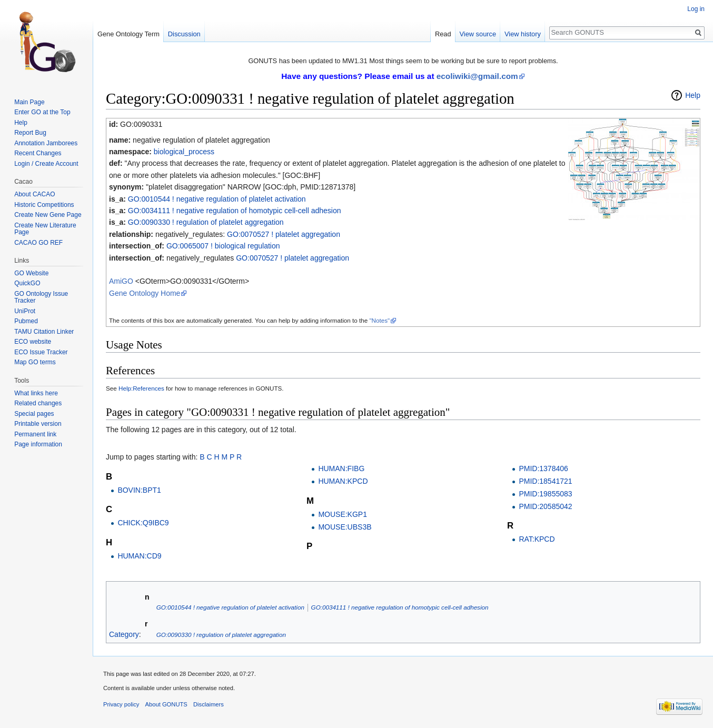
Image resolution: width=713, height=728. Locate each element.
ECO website (33, 342)
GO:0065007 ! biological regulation (223, 246)
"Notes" (379, 320)
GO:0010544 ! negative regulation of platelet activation (217, 199)
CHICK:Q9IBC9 (143, 523)
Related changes (38, 403)
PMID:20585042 (545, 506)
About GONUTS (166, 704)
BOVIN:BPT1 (139, 490)
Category (124, 634)
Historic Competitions (44, 205)
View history (523, 34)
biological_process (184, 152)
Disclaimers (209, 704)
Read (443, 34)
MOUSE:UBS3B (345, 527)
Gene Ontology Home (145, 293)
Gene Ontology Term (128, 34)
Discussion (184, 34)
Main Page (29, 102)
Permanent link (35, 434)
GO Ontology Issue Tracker (41, 297)
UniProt (25, 311)
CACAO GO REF (38, 243)
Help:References (141, 388)
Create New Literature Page (45, 229)
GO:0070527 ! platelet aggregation (284, 234)
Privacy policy (121, 704)
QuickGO (27, 283)
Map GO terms (35, 362)
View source (478, 34)
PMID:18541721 (545, 481)
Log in (696, 9)
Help (693, 95)
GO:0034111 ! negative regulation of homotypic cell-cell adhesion (235, 211)
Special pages (34, 414)
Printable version (38, 424)
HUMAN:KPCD (343, 481)
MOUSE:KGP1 (343, 514)
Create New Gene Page (48, 215)
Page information (38, 444)
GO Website (31, 273)
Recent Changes (38, 153)
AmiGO (121, 281)
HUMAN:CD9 (139, 556)
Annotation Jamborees (46, 143)
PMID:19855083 (545, 494)
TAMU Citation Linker (44, 332)
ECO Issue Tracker (41, 352)
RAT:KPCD (537, 539)
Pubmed (26, 321)
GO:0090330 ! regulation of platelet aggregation (206, 222)
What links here (36, 393)
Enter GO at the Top (42, 112)
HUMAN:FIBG (341, 468)
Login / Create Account (46, 164)
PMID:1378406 (543, 468)
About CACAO (34, 194)
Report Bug (30, 133)
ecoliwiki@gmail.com (477, 76)
